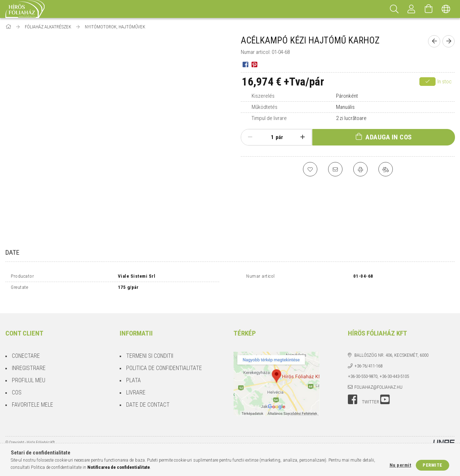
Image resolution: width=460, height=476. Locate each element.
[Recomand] (335, 169)
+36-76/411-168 (368, 360)
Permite (433, 465)
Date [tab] (12, 252)
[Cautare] (394, 9)
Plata (134, 374)
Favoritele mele (33, 399)
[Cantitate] (268, 137)
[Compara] (386, 169)
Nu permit (401, 465)
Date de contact (148, 399)
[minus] (250, 137)
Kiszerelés (263, 96)
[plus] (303, 137)
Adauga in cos (389, 137)
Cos (17, 386)
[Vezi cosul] (429, 9)
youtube (385, 393)
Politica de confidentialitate (164, 362)
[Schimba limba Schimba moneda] (446, 9)
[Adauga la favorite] (310, 169)
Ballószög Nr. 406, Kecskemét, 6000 (391, 349)
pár (279, 137)
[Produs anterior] (434, 41)
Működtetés (264, 107)
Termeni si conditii (150, 350)
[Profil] (411, 9)
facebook (353, 393)
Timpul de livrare (269, 118)
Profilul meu (29, 374)
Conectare (26, 350)
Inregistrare (29, 362)
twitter (371, 396)
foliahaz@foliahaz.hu (378, 381)
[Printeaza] (360, 169)
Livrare (136, 386)
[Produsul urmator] (448, 41)
